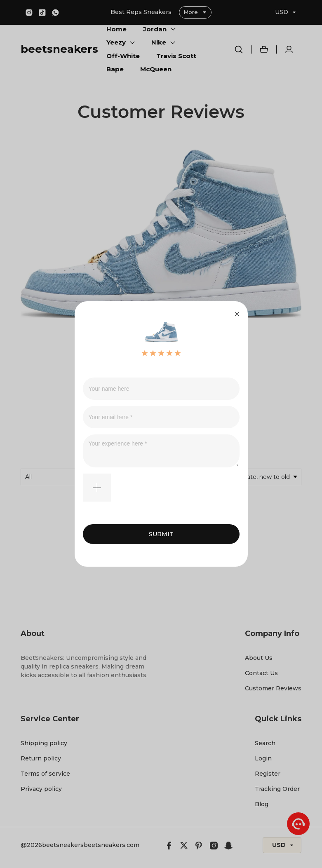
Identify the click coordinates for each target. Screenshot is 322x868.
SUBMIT (161, 534)
